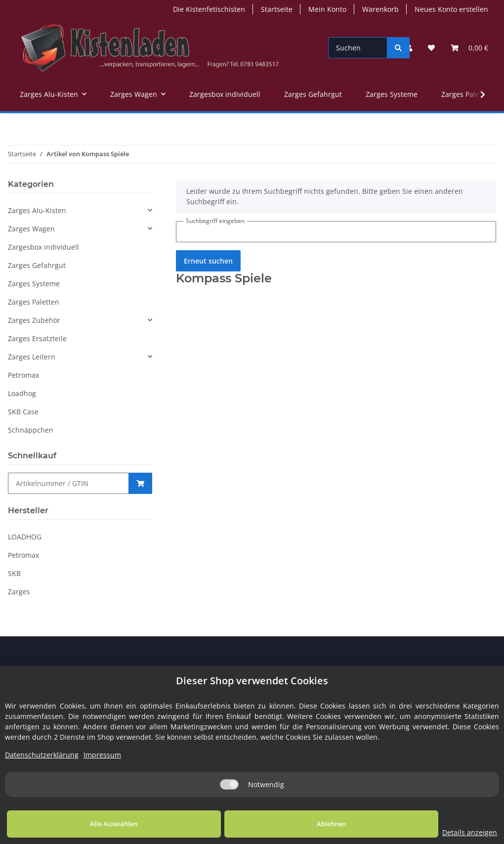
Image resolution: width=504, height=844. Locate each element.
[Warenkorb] (469, 48)
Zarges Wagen (31, 229)
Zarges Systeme (34, 284)
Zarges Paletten (34, 302)
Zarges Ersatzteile (37, 338)
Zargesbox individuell (43, 247)
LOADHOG (25, 537)
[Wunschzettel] (431, 48)
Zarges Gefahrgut (37, 265)
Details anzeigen (432, 832)
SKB (14, 573)
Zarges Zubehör (34, 320)
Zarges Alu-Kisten (37, 210)
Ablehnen (274, 824)
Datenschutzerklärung (42, 755)
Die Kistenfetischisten (209, 9)
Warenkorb (380, 9)
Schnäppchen (31, 430)
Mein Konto (327, 9)
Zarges (19, 592)
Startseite (277, 9)
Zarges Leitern (32, 357)
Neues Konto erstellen (451, 9)
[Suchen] (358, 48)
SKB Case (23, 412)
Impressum (102, 755)
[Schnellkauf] (68, 483)
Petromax (23, 375)
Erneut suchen (208, 261)
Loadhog (22, 393)
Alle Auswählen (95, 824)
